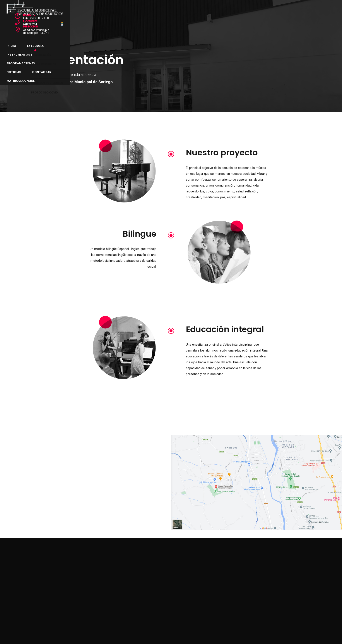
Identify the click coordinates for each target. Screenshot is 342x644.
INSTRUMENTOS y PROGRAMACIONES (116, 22)
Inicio (45, 22)
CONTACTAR (189, 22)
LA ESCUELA (69, 22)
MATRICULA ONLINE (224, 22)
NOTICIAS (161, 22)
